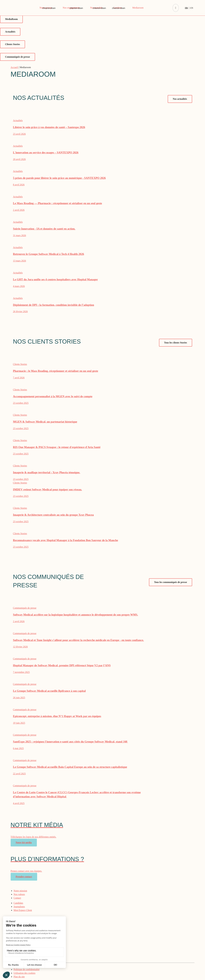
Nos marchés (96, 8)
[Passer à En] (192, 8)
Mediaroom (138, 8)
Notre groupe (46, 8)
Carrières (117, 8)
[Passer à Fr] (187, 8)
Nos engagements (71, 8)
